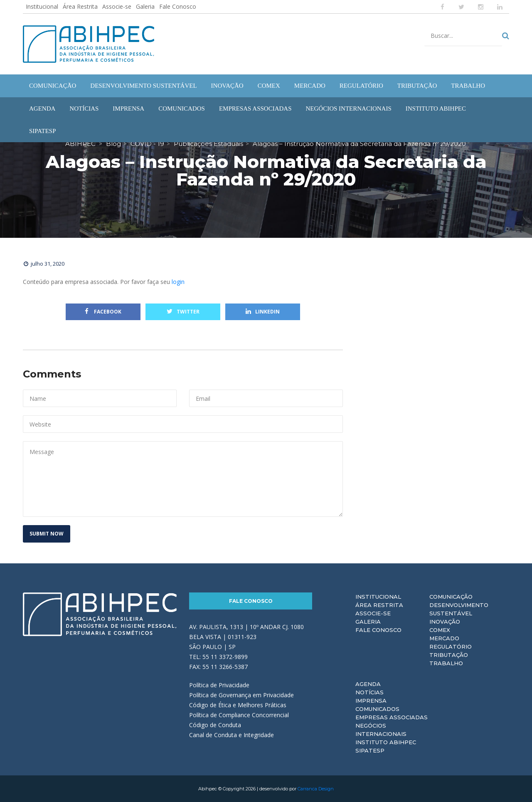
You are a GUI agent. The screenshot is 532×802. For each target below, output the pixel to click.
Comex (440, 630)
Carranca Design (316, 789)
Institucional (42, 6)
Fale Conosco (178, 6)
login (178, 282)
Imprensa (371, 701)
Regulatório (451, 647)
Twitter (183, 312)
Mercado (444, 638)
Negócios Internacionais (381, 730)
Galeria (145, 6)
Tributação (449, 655)
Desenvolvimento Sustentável (459, 609)
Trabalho (446, 663)
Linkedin (263, 312)
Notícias (369, 692)
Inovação (445, 622)
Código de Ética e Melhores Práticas (238, 705)
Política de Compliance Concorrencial (239, 715)
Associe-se (117, 6)
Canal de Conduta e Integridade (232, 735)
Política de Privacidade (219, 685)
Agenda (368, 684)
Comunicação (451, 597)
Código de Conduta (215, 725)
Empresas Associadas (392, 717)
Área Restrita (80, 6)
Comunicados (377, 709)
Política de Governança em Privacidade (241, 695)
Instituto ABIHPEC (386, 742)
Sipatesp (370, 750)
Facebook (103, 312)
